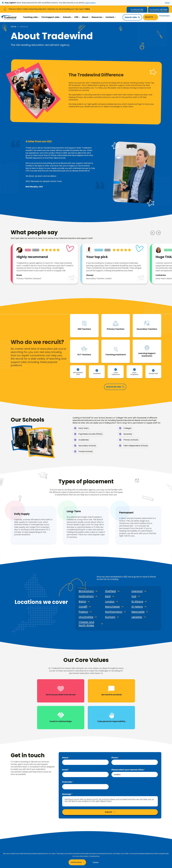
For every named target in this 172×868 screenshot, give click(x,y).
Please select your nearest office (128, 770)
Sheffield (110, 591)
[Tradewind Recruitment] (9, 17)
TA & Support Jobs (51, 17)
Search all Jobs (114, 387)
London (110, 602)
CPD (77, 17)
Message (67, 794)
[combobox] (135, 774)
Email (65, 770)
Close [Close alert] (167, 3)
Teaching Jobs (31, 17)
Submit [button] (108, 812)
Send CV (149, 17)
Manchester (112, 607)
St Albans (137, 602)
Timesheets (164, 16)
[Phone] (135, 762)
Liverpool (137, 591)
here (88, 9)
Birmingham (86, 591)
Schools (68, 17)
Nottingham (86, 596)
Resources (98, 17)
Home (13, 27)
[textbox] (85, 762)
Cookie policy (94, 856)
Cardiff (83, 607)
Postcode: (67, 782)
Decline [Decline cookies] (96, 862)
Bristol (82, 602)
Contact (111, 17)
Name (65, 758)
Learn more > (91, 3)
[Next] (158, 233)
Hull (134, 596)
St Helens (137, 607)
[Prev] (153, 233)
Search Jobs (131, 17)
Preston (83, 612)
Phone (115, 758)
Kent (108, 596)
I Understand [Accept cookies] (76, 862)
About (86, 17)
